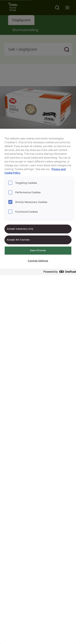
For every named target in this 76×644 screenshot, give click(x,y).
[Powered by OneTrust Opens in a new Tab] (59, 273)
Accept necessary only (20, 229)
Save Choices (38, 250)
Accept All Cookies (18, 240)
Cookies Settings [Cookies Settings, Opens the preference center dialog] (38, 261)
